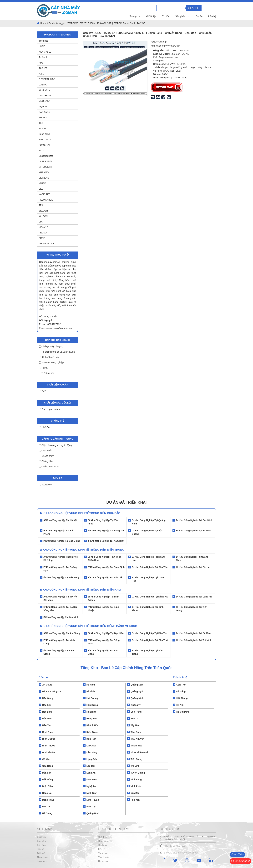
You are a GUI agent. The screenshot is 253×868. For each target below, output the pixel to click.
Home (43, 23)
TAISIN (42, 128)
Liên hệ (212, 16)
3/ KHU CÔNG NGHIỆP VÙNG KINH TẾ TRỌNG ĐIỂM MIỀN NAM (80, 590)
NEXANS (43, 227)
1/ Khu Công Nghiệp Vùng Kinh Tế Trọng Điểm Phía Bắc (80, 513)
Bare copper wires (49, 409)
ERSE (42, 238)
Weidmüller (44, 90)
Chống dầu (46, 461)
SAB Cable (44, 112)
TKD (41, 123)
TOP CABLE (45, 139)
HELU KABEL (46, 200)
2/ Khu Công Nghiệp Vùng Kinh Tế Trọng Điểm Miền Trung (82, 550)
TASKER (43, 68)
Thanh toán (42, 857)
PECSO (43, 233)
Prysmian (43, 107)
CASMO (43, 85)
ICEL (41, 74)
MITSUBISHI (45, 167)
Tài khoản (42, 853)
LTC (41, 222)
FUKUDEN (44, 145)
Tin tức (166, 16)
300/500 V (45, 485)
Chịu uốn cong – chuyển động (55, 445)
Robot (43, 368)
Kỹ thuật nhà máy (49, 357)
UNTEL (42, 46)
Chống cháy (46, 456)
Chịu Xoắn (45, 451)
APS (41, 63)
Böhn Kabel (45, 134)
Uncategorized (46, 156)
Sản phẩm (181, 16)
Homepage (42, 861)
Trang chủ (135, 16)
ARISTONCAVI (46, 244)
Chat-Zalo (237, 855)
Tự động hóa (47, 373)
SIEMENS (44, 178)
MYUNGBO (45, 101)
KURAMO (44, 172)
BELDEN (43, 211)
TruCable (43, 57)
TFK (41, 205)
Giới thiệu (151, 16)
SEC (41, 189)
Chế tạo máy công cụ (51, 346)
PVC (42, 391)
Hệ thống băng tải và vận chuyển (57, 352)
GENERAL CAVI (47, 79)
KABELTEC (45, 194)
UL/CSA (44, 427)
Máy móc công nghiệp (51, 362)
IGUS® (42, 183)
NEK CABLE (45, 52)
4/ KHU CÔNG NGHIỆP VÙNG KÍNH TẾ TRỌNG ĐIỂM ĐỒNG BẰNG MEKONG (88, 626)
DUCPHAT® (45, 96)
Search (194, 8)
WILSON (43, 216)
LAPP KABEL (46, 161)
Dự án (199, 16)
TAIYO (42, 150)
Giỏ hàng (41, 845)
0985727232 (241, 861)
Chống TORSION (49, 467)
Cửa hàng (42, 841)
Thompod (43, 41)
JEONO (43, 118)
